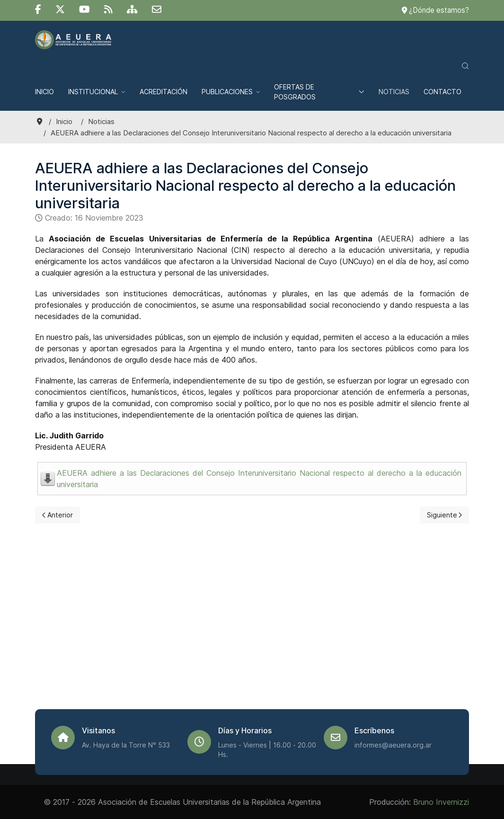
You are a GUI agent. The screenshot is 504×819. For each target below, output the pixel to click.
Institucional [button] (97, 92)
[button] (465, 66)
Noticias (394, 92)
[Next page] (445, 515)
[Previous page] (57, 515)
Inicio (44, 92)
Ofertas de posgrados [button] (319, 92)
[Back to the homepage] (73, 40)
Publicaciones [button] (231, 92)
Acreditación (164, 92)
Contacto (442, 92)
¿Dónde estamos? (435, 10)
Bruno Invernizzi (441, 802)
